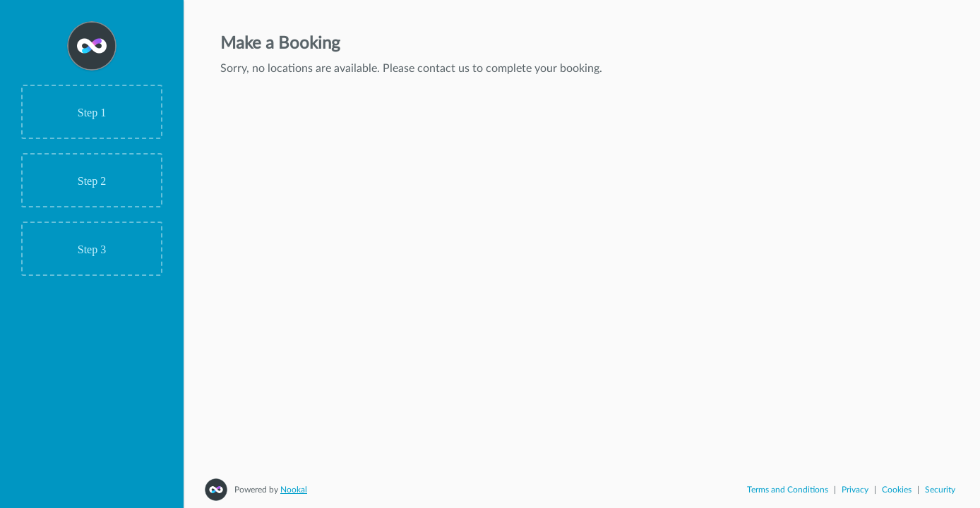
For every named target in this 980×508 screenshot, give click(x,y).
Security (940, 490)
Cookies (897, 490)
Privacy (855, 490)
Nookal (294, 490)
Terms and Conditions (788, 490)
